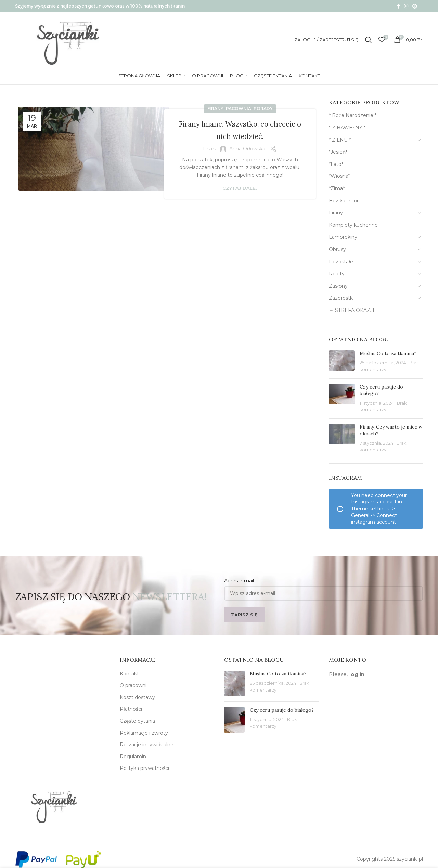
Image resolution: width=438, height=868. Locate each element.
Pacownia (239, 109)
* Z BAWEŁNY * (347, 128)
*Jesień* (338, 152)
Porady (263, 109)
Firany (215, 109)
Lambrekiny (343, 237)
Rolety (337, 274)
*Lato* (336, 164)
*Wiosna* (339, 176)
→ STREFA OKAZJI (352, 310)
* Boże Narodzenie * (353, 115)
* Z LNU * (340, 140)
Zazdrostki (341, 298)
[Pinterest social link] (415, 6)
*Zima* (337, 188)
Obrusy (337, 249)
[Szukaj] (368, 40)
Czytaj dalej (240, 188)
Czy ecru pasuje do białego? (282, 710)
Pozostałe (341, 262)
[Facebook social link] (398, 6)
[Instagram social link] (406, 6)
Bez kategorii (345, 201)
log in (357, 674)
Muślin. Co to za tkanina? (388, 353)
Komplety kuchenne (353, 225)
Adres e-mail (239, 581)
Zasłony (338, 286)
